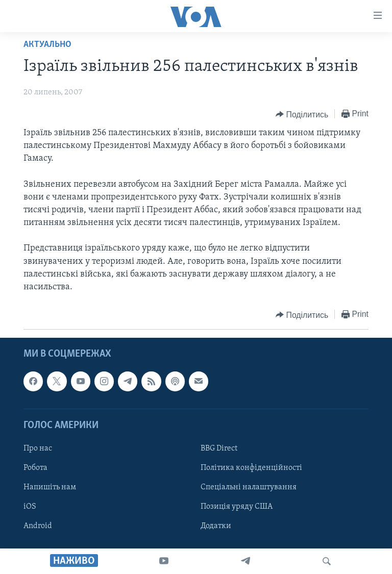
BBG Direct (219, 448)
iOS (30, 507)
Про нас (38, 448)
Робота (35, 468)
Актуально (47, 45)
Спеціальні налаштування (249, 487)
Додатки (216, 526)
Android (38, 526)
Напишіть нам (50, 487)
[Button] (302, 114)
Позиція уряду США (237, 507)
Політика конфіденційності (251, 468)
